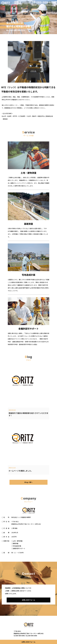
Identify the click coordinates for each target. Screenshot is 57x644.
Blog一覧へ (28, 482)
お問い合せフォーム (28, 642)
